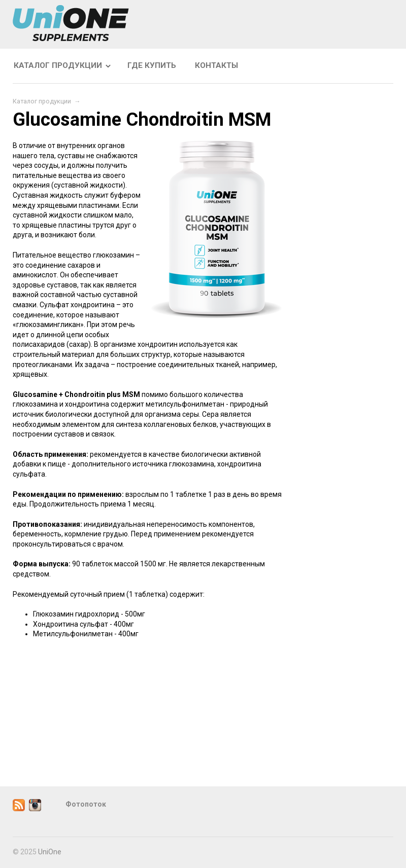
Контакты (216, 65)
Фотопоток (86, 804)
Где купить (152, 65)
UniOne (50, 852)
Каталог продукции (58, 65)
